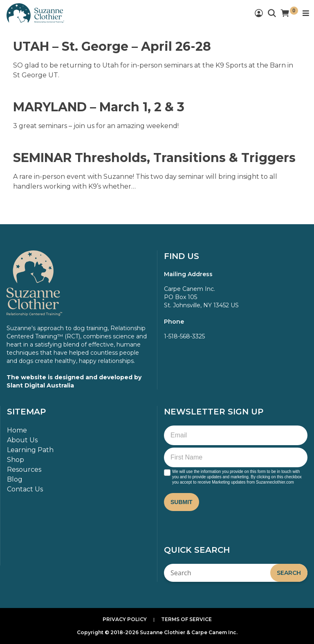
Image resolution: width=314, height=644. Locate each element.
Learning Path (30, 450)
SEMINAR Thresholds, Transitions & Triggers (154, 158)
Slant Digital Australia (40, 385)
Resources (24, 469)
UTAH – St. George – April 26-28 (112, 46)
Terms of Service (186, 619)
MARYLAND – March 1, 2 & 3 (99, 107)
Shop (16, 460)
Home (17, 430)
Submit (182, 502)
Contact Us (25, 489)
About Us (22, 440)
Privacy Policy (125, 619)
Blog (15, 479)
